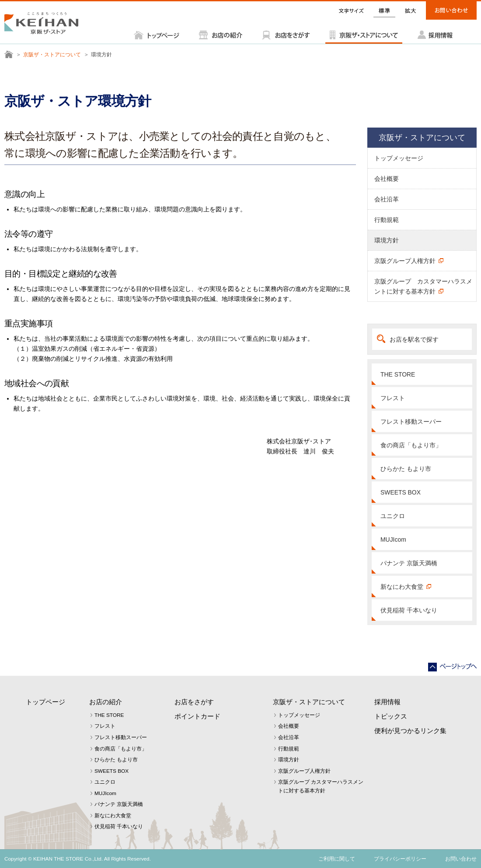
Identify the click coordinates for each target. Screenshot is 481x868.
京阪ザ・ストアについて (52, 55)
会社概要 (387, 179)
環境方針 (387, 240)
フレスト (393, 398)
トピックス (391, 716)
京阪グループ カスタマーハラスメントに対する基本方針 (423, 286)
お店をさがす (194, 702)
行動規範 (387, 220)
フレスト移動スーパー (411, 422)
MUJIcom (393, 539)
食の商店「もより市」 (411, 445)
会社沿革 (387, 199)
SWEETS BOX (401, 492)
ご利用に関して (337, 859)
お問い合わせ (461, 859)
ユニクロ (393, 516)
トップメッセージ (399, 158)
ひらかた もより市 (406, 469)
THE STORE (398, 374)
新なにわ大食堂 (402, 587)
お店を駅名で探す (414, 339)
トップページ (45, 702)
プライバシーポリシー (400, 859)
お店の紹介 (106, 702)
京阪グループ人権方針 (405, 261)
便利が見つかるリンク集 (410, 731)
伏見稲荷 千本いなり (409, 610)
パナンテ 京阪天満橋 (409, 563)
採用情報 (387, 702)
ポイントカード (197, 716)
